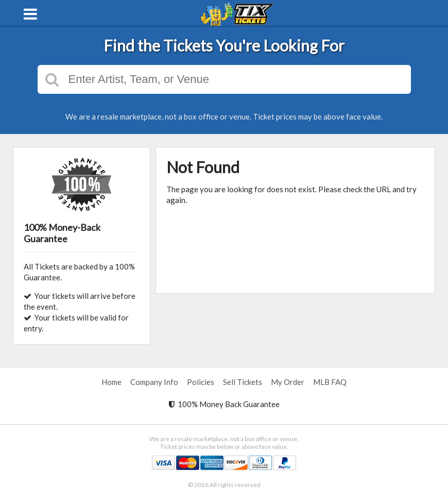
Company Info (154, 382)
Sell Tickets (243, 382)
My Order (288, 382)
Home (111, 382)
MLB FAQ (330, 382)
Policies (201, 382)
